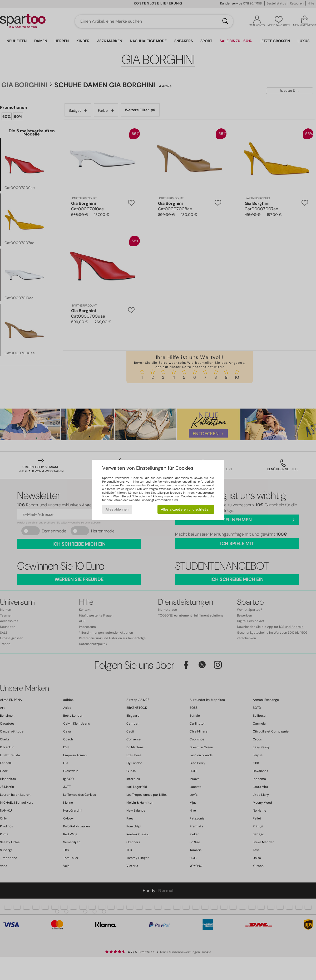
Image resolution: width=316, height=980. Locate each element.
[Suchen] (225, 21)
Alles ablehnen (117, 509)
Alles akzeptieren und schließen (186, 509)
